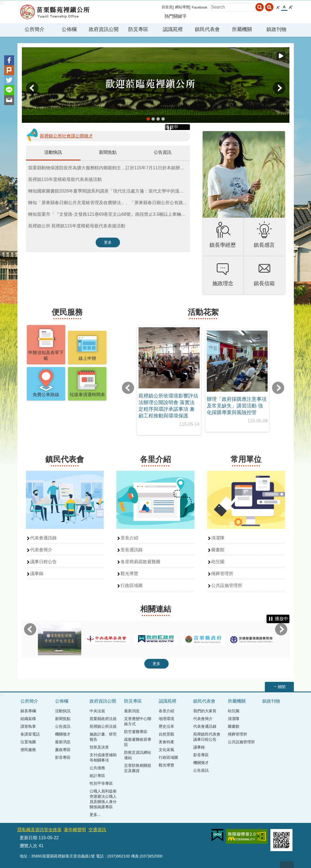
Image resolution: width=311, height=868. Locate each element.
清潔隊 (218, 538)
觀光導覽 (129, 574)
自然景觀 (166, 734)
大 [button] (291, 7)
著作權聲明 (75, 830)
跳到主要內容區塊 (3, 3)
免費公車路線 (46, 395)
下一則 (279, 88)
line (9, 90)
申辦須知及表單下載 (46, 355)
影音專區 (63, 757)
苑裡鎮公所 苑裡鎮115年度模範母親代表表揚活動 (77, 226)
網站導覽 (182, 7)
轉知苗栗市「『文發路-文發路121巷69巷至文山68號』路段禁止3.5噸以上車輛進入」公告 (109, 214)
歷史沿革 (166, 726)
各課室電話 (30, 734)
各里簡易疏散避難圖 (140, 562)
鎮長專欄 (28, 711)
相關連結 (156, 609)
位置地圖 (28, 742)
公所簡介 (29, 701)
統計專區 (97, 776)
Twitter (9, 80)
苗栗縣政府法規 (103, 719)
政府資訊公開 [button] (104, 29)
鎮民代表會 (65, 459)
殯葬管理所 (222, 574)
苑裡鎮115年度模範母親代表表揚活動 (65, 179)
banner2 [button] (158, 119)
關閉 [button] (282, 687)
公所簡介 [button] (35, 29)
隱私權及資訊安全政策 (40, 830)
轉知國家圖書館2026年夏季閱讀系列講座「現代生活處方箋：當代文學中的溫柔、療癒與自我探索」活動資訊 (109, 191)
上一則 (32, 88)
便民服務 (67, 312)
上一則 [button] (128, 388)
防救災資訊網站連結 (138, 755)
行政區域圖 (132, 585)
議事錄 (37, 574)
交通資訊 (97, 830)
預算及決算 (99, 747)
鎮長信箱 (264, 283)
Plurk (9, 70)
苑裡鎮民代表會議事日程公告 (207, 737)
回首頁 (167, 7)
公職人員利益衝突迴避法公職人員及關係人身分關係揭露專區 (103, 799)
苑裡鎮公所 (55, 12)
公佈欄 (62, 701)
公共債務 (97, 768)
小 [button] (278, 7)
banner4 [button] (153, 119)
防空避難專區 (136, 732)
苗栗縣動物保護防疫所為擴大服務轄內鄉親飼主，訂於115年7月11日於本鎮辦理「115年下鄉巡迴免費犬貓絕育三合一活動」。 (109, 168)
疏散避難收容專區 (138, 742)
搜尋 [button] (260, 7)
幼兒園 (218, 562)
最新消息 (63, 742)
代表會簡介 (41, 550)
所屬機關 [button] (242, 29)
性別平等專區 (101, 783)
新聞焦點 (108, 152)
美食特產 (166, 742)
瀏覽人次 (28, 846)
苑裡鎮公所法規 (103, 726)
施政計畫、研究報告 (103, 737)
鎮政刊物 (276, 29)
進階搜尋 (269, 7)
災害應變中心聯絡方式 (138, 721)
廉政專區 (63, 750)
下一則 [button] (278, 388)
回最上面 (287, 865)
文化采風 (166, 750)
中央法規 (97, 711)
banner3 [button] (163, 119)
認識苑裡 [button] (173, 29)
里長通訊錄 (132, 550)
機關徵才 (63, 734)
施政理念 (223, 283)
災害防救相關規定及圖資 (138, 768)
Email (9, 100)
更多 (108, 242)
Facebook (199, 7)
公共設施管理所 (227, 585)
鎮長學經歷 (223, 245)
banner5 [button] (148, 119)
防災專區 (133, 701)
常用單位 (246, 459)
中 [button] (284, 7)
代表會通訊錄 (43, 538)
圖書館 (218, 550)
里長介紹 (129, 538)
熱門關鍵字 (176, 16)
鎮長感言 (264, 245)
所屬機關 (237, 701)
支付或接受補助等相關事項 (103, 757)
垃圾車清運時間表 (87, 395)
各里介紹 (155, 459)
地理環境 (166, 719)
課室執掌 (28, 726)
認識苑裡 (168, 701)
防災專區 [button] (138, 29)
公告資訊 (163, 152)
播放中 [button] (281, 56)
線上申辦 (87, 358)
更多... (95, 815)
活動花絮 (203, 312)
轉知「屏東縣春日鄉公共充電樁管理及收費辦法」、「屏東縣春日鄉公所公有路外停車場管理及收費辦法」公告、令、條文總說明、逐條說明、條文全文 (109, 203)
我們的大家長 (205, 711)
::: (2, 3)
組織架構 (28, 719)
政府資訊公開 (103, 701)
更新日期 (28, 838)
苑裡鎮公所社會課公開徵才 (66, 136)
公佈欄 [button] (69, 29)
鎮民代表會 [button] (207, 29)
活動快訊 (53, 152)
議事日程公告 (43, 562)
